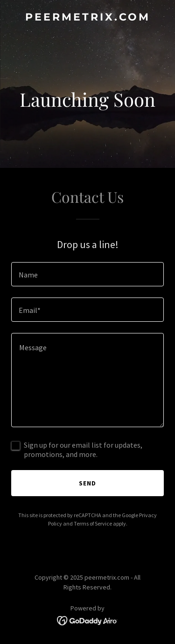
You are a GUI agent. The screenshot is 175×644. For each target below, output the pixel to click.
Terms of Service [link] (93, 523)
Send (87, 483)
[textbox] (87, 274)
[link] (87, 18)
